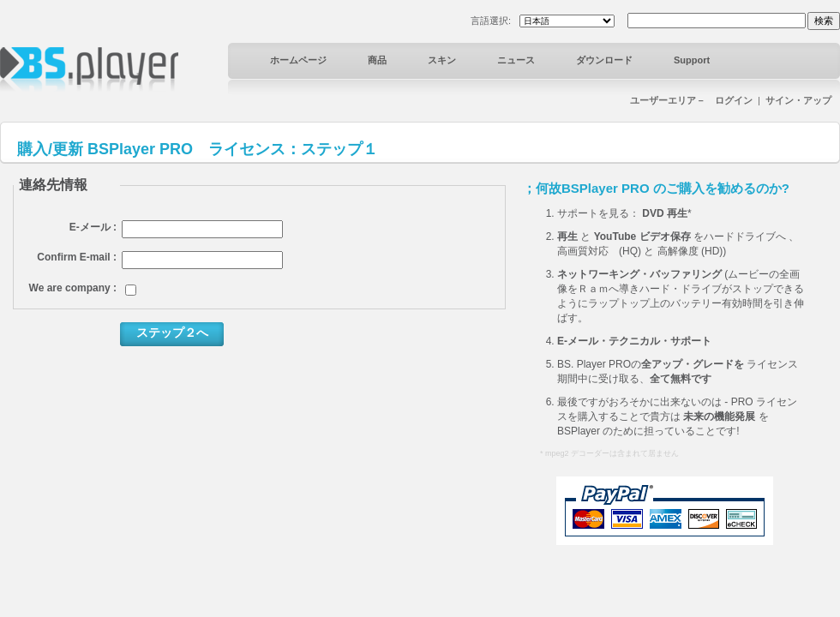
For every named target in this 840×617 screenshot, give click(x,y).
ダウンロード (604, 60)
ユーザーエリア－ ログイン (691, 100)
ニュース (516, 60)
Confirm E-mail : (77, 257)
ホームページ (298, 60)
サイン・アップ (798, 100)
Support (692, 60)
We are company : (73, 288)
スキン (442, 60)
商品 (377, 60)
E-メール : (93, 227)
